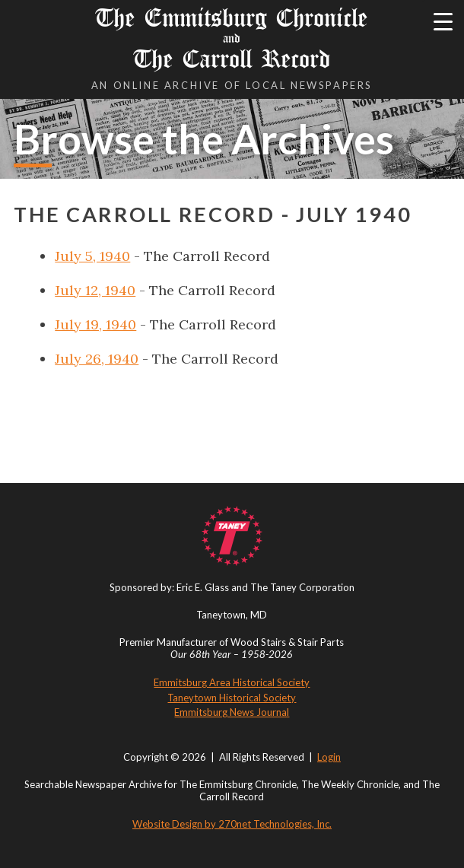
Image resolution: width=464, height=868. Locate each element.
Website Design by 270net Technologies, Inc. (232, 824)
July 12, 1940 (95, 290)
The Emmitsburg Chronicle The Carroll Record (232, 38)
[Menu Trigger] (443, 21)
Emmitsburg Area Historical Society (232, 682)
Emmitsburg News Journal (232, 712)
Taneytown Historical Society (232, 698)
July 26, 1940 (97, 359)
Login (329, 757)
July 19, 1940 (95, 324)
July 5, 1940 (92, 256)
